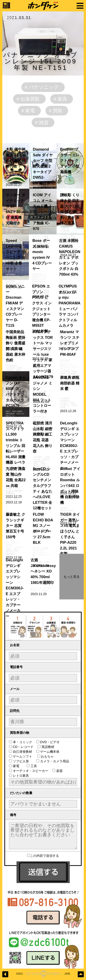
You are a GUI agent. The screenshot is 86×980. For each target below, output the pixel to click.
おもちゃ (49, 756)
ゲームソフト (23, 756)
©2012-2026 (43, 974)
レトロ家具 (21, 776)
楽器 (59, 771)
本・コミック (22, 742)
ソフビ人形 (22, 761)
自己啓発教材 (22, 752)
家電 (17, 766)
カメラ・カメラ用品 (56, 761)
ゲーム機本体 (49, 752)
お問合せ (9, 18)
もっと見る (72, 577)
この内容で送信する (43, 856)
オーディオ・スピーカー (30, 771)
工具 (35, 766)
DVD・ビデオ (50, 742)
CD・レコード (23, 747)
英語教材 (49, 747)
